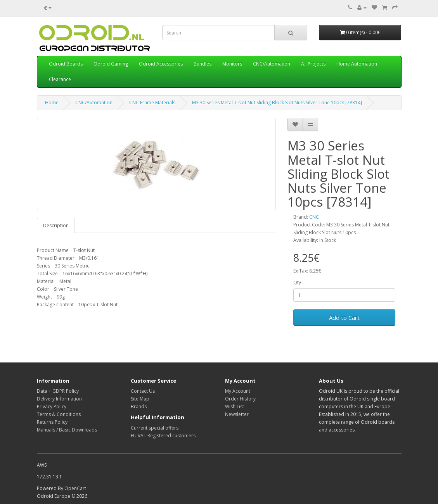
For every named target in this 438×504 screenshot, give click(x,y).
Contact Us (143, 391)
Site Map (140, 399)
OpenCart (75, 488)
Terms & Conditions (59, 414)
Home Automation (357, 64)
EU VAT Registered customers (163, 436)
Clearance (60, 79)
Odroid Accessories (161, 64)
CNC (314, 217)
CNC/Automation (272, 64)
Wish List (235, 406)
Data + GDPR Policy (58, 391)
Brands (139, 406)
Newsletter (237, 414)
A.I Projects (313, 64)
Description (56, 225)
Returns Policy (52, 422)
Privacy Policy (52, 406)
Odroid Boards (66, 64)
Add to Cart (344, 318)
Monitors (232, 64)
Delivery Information (59, 399)
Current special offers (155, 428)
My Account (238, 391)
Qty (297, 282)
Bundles (203, 64)
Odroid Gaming (111, 64)
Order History (240, 399)
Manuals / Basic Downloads (67, 430)
